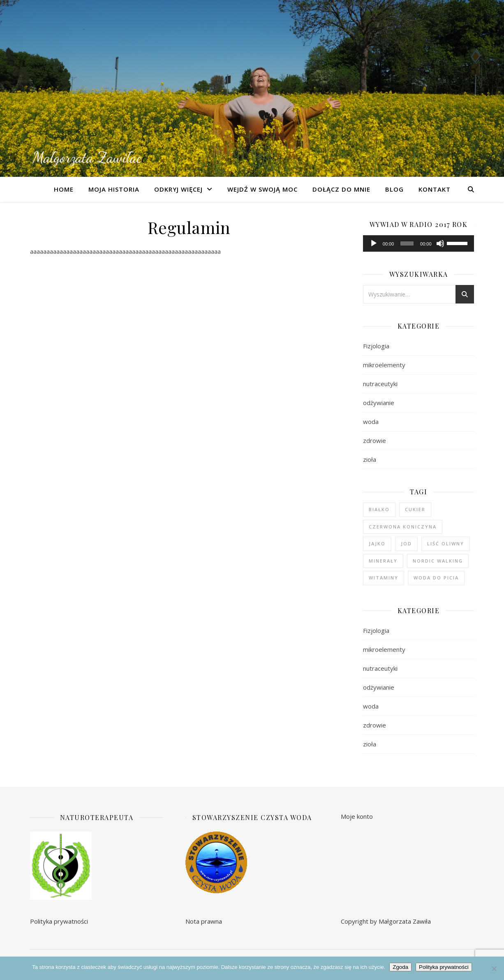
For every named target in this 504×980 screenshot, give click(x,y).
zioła (370, 459)
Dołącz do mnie (341, 189)
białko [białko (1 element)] (379, 509)
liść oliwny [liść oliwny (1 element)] (446, 543)
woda (371, 422)
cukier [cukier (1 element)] (415, 509)
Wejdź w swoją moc (262, 189)
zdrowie (375, 440)
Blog (394, 189)
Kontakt (435, 189)
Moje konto (357, 816)
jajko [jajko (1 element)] (377, 543)
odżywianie (379, 403)
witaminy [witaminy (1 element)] (384, 578)
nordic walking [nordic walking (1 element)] (438, 561)
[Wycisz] (440, 243)
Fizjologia (376, 346)
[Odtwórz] (374, 243)
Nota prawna (204, 921)
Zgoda (400, 967)
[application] (418, 243)
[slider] (407, 243)
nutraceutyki (380, 384)
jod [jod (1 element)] (406, 543)
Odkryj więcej (178, 189)
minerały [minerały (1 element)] (383, 561)
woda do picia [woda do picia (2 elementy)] (436, 578)
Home (64, 189)
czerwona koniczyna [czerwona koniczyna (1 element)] (403, 527)
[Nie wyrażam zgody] (494, 968)
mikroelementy (384, 365)
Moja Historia (114, 189)
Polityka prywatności (59, 921)
